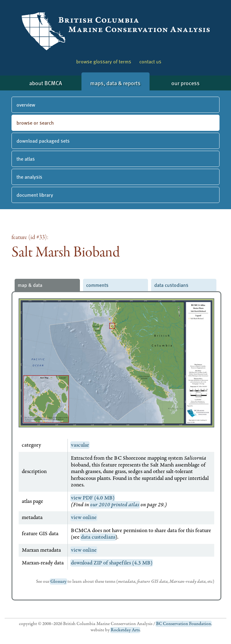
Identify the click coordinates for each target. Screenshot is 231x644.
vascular (80, 445)
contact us (150, 61)
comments (97, 285)
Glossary (58, 582)
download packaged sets (43, 141)
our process (185, 83)
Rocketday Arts (125, 630)
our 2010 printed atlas (115, 505)
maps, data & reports (115, 83)
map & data (30, 285)
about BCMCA (46, 83)
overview (26, 105)
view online (84, 517)
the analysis (29, 177)
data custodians (171, 285)
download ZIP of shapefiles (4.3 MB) (112, 563)
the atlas (26, 159)
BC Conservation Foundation (184, 624)
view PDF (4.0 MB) (93, 498)
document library (35, 195)
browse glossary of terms (104, 61)
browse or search (35, 123)
